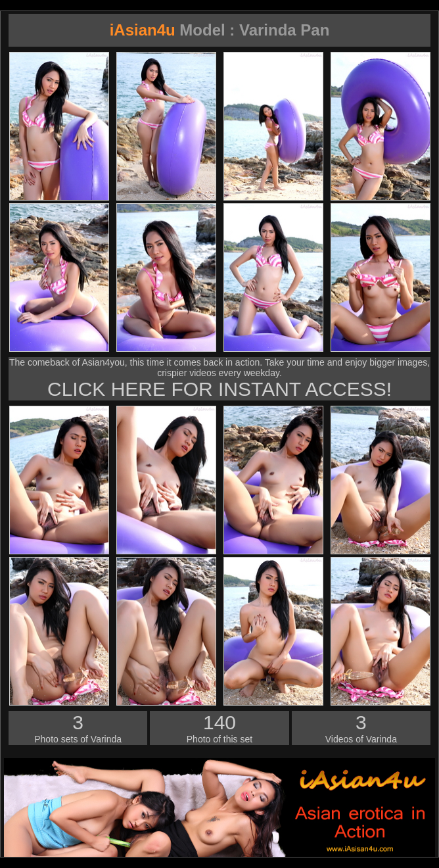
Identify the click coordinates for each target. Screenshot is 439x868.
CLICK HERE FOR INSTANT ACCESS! (219, 389)
